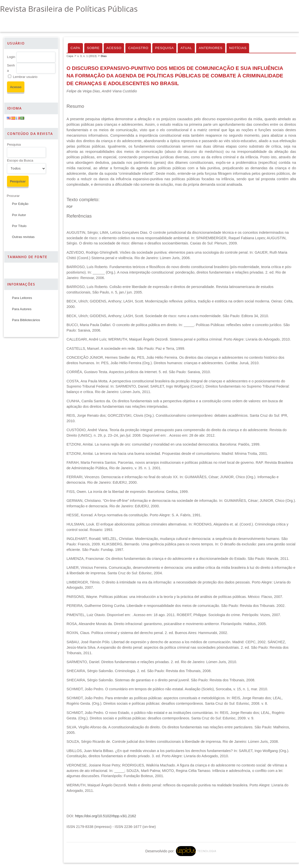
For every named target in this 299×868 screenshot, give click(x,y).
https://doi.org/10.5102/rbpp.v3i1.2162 (106, 816)
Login (11, 57)
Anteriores (211, 48)
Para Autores (22, 309)
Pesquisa (14, 145)
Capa (75, 48)
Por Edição (20, 204)
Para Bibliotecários (26, 320)
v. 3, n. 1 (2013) (87, 56)
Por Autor (19, 215)
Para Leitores (22, 298)
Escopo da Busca (20, 160)
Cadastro (138, 48)
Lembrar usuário (25, 77)
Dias (104, 56)
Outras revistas (23, 237)
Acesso (114, 48)
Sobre (93, 48)
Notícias (238, 48)
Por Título (19, 226)
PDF (70, 207)
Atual (186, 48)
